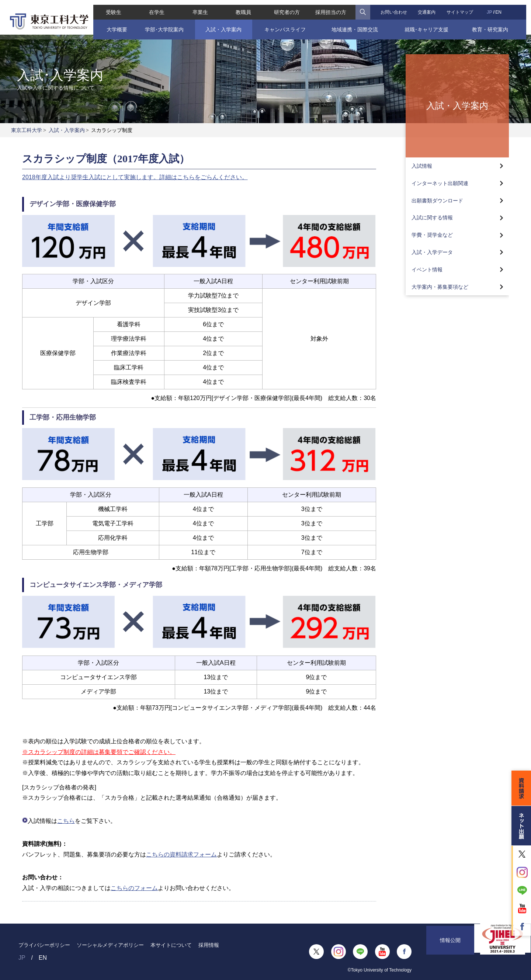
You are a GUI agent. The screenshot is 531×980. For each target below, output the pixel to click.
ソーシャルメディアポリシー (110, 945)
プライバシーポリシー (44, 945)
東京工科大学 (27, 130)
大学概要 (112, 25)
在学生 (154, 7)
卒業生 (198, 7)
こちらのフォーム (134, 888)
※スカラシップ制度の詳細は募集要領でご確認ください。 (99, 752)
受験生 (109, 7)
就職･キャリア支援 (429, 25)
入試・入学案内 (222, 25)
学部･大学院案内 (161, 25)
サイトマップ (463, 7)
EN (502, 7)
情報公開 (450, 951)
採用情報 (209, 945)
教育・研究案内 (494, 25)
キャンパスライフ (285, 25)
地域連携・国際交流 (356, 25)
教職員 (243, 7)
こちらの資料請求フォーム (181, 854)
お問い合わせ (395, 7)
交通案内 (429, 7)
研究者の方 (287, 7)
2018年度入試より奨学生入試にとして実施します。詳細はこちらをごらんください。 (135, 177)
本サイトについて (171, 945)
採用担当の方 (332, 7)
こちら (66, 821)
